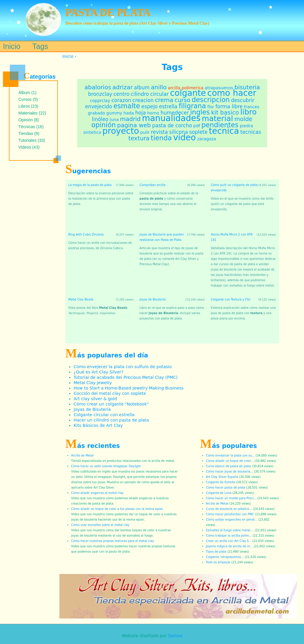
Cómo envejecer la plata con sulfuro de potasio (123, 367)
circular (159, 94)
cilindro (140, 94)
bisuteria (247, 87)
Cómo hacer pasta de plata (226, 488)
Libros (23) (28, 106)
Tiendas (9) (29, 133)
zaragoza (207, 139)
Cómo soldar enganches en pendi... (232, 520)
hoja (140, 113)
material (217, 119)
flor (211, 107)
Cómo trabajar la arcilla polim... (229, 536)
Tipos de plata (216, 552)
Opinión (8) (29, 120)
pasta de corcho (172, 125)
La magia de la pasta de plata (90, 185)
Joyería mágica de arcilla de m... (229, 546)
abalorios (98, 87)
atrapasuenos (219, 88)
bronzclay (100, 94)
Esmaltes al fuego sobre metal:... (230, 530)
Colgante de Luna (219, 493)
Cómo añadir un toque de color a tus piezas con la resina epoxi (117, 509)
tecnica (224, 131)
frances (252, 107)
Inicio (68, 56)
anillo (159, 87)
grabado (96, 113)
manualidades (171, 118)
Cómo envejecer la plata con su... (230, 455)
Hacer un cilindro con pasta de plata (111, 420)
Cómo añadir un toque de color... (230, 461)
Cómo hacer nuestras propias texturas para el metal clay (113, 541)
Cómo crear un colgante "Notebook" (111, 404)
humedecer (175, 113)
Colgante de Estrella (221, 482)
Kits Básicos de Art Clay (98, 425)
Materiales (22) (32, 113)
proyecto (121, 131)
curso (182, 100)
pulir (145, 132)
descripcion (211, 100)
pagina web (134, 125)
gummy (114, 113)
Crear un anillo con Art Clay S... (229, 541)
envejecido (98, 106)
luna (114, 120)
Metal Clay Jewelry (93, 383)
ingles (200, 112)
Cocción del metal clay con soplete (110, 393)
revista (159, 132)
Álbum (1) (27, 93)
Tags (40, 46)
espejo (149, 106)
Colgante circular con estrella (104, 415)
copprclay (100, 101)
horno (153, 113)
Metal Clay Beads (81, 299)
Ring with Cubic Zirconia (86, 234)
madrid (130, 119)
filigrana (192, 106)
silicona (179, 132)
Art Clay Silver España (222, 477)
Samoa (175, 636)
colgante (188, 93)
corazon (121, 100)
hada (129, 113)
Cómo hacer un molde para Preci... (231, 498)
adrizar (123, 87)
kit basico (225, 113)
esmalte (127, 106)
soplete (198, 132)
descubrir (243, 100)
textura (139, 138)
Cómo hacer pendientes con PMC (230, 514)
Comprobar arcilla (152, 185)
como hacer (232, 93)
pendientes (220, 125)
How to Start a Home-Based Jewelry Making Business (129, 388)
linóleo (100, 119)
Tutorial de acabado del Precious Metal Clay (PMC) (126, 377)
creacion (143, 100)
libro (248, 112)
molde (243, 119)
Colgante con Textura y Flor (231, 299)
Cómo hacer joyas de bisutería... (230, 472)
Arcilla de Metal (83, 455)
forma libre (229, 106)
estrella (168, 106)
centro (121, 94)
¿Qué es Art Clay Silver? (99, 372)
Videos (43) (29, 147)
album (142, 88)
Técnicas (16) (31, 127)
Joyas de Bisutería (153, 299)
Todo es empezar (218, 562)
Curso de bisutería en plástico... (229, 509)
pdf (197, 126)
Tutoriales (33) (32, 140)
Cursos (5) (28, 99)
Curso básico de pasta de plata (229, 466)
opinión (104, 125)
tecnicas (251, 132)
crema (164, 100)
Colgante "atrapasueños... (225, 557)
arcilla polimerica (186, 88)
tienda (161, 138)
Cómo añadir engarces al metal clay (98, 493)
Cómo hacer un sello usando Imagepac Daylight (106, 466)
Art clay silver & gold (95, 399)
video (184, 137)
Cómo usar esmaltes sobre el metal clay (100, 525)
